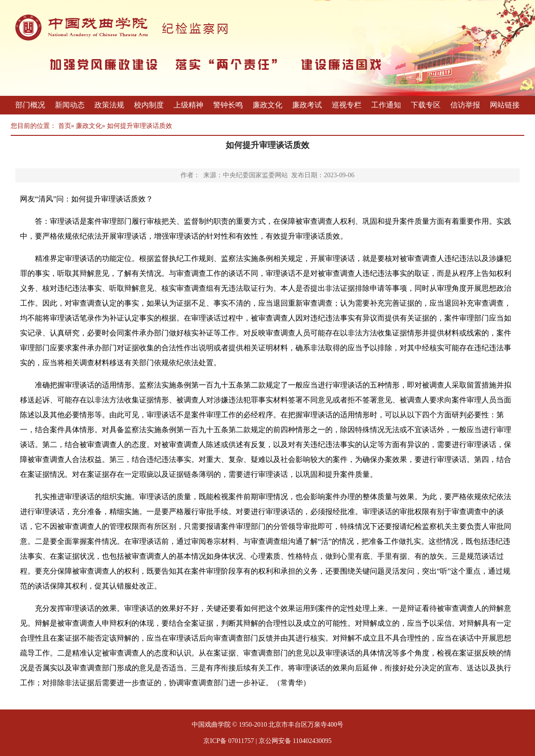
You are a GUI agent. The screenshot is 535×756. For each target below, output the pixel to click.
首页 (65, 126)
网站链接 (505, 105)
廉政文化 (267, 105)
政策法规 (109, 105)
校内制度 (149, 105)
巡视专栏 (347, 105)
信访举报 (465, 105)
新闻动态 (70, 105)
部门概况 (30, 105)
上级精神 (188, 105)
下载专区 (426, 105)
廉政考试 (307, 105)
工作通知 (386, 105)
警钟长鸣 (228, 105)
